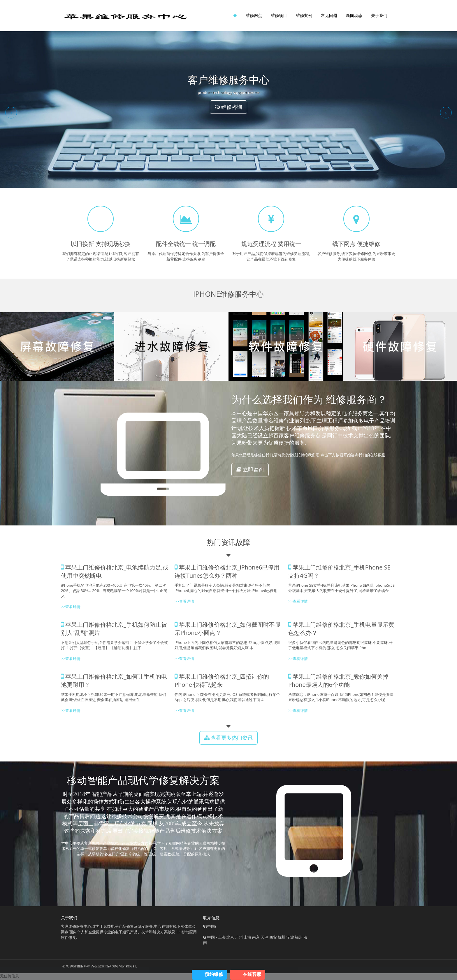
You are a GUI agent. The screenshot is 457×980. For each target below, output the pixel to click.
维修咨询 (229, 108)
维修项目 (279, 16)
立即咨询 (250, 471)
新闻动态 (354, 16)
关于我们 (379, 16)
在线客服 (252, 974)
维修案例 (304, 16)
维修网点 (254, 16)
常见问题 (329, 16)
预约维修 (214, 974)
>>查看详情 (298, 602)
